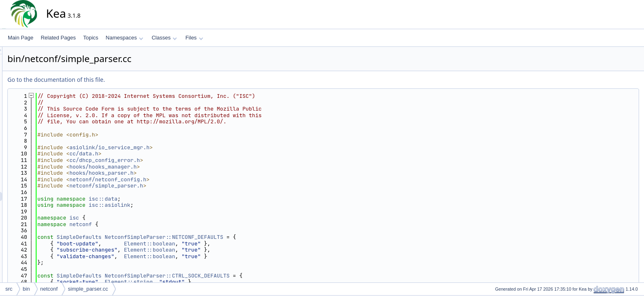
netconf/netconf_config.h (182, 179)
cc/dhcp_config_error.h (179, 160)
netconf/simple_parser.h (180, 186)
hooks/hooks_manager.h (177, 167)
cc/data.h (158, 154)
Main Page (21, 38)
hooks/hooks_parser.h (175, 173)
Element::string (203, 282)
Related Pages (58, 38)
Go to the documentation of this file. (130, 80)
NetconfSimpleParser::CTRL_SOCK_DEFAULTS (241, 276)
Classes (164, 38)
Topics (91, 38)
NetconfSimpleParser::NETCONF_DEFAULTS (238, 237)
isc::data (177, 199)
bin (26, 289)
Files (194, 38)
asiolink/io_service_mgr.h (183, 147)
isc (148, 218)
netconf (155, 224)
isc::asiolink (183, 205)
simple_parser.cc (88, 289)
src (9, 289)
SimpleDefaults (153, 237)
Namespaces (124, 38)
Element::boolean (224, 244)
